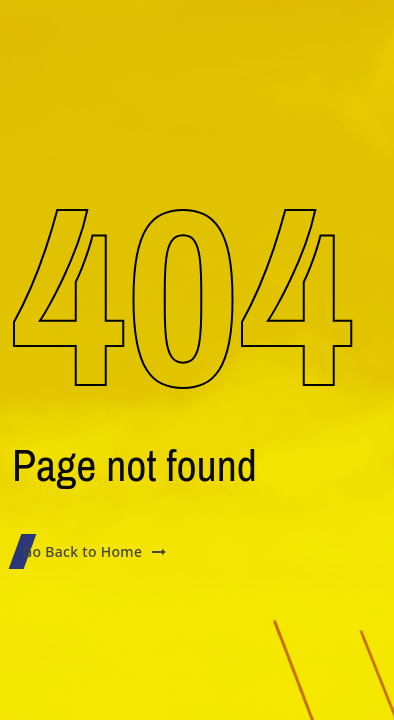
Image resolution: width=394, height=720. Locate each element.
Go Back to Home (94, 551)
